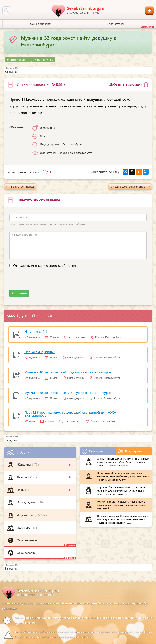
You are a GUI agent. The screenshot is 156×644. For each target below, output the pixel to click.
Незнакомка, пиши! (40, 352)
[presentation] (41, 282)
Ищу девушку (27, 503)
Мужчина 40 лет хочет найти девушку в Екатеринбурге (68, 373)
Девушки (23, 477)
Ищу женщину (27, 515)
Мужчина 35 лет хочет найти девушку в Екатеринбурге (68, 393)
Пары (21, 490)
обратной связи (83, 637)
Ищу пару (24, 528)
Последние (93, 451)
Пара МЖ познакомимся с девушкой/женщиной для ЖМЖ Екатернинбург (70, 414)
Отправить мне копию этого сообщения (45, 266)
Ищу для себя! (36, 332)
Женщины (24, 465)
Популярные (130, 451)
